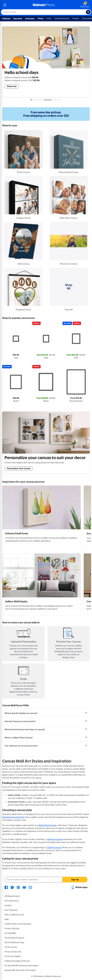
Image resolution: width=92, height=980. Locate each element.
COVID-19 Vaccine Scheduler (18, 924)
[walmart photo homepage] (44, 5)
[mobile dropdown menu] (5, 5)
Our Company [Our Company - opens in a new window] (11, 910)
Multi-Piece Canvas (48, 825)
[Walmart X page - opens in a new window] (12, 887)
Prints (49, 18)
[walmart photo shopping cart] (85, 5)
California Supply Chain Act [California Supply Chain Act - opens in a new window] (17, 961)
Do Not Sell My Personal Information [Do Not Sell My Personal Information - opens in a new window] (22, 966)
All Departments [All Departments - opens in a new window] (12, 896)
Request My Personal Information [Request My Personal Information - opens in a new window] (20, 970)
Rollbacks (6, 19)
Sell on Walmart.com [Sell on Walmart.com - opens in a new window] (14, 915)
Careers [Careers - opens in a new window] (8, 905)
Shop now (12, 86)
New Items (18, 19)
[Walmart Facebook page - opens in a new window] (6, 887)
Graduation (30, 19)
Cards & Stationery (62, 18)
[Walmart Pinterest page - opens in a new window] (18, 887)
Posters (76, 18)
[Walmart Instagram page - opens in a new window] (30, 887)
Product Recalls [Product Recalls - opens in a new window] (12, 929)
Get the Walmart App (14, 942)
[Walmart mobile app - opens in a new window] (79, 887)
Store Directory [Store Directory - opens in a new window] (12, 901)
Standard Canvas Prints (13, 817)
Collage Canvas (54, 847)
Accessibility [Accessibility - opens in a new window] (10, 933)
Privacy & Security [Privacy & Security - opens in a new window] (13, 952)
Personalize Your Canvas (19, 468)
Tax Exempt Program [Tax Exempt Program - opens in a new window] (14, 938)
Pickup (41, 18)
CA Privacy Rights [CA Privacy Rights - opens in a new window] (13, 956)
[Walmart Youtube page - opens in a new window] (24, 887)
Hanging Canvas (55, 839)
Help (7, 919)
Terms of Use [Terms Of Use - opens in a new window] (11, 947)
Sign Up (75, 880)
